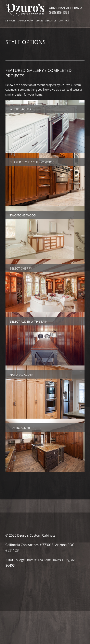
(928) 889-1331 (59, 12)
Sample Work (25, 21)
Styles (39, 21)
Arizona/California (66, 8)
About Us (51, 21)
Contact (64, 21)
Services (10, 21)
